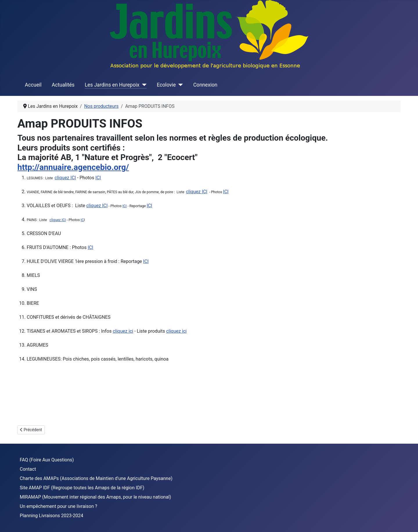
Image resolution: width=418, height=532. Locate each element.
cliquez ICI (65, 178)
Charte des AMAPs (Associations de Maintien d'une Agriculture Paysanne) (96, 478)
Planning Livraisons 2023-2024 (52, 516)
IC (82, 220)
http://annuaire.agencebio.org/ (73, 167)
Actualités (63, 85)
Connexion (205, 85)
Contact (28, 469)
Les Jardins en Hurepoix (112, 85)
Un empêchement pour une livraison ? (58, 506)
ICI (98, 178)
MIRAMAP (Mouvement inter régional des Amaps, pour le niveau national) (95, 497)
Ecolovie (166, 85)
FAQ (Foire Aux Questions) (47, 460)
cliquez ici (123, 331)
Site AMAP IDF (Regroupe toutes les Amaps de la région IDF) (82, 488)
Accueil (33, 85)
